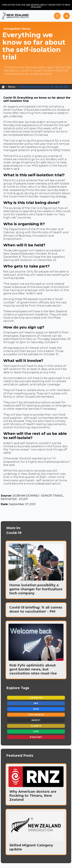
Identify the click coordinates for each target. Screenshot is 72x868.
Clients (36, 726)
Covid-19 (36, 698)
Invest (36, 720)
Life (36, 731)
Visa (36, 709)
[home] (15, 16)
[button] (67, 16)
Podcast (36, 737)
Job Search (36, 715)
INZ (36, 703)
